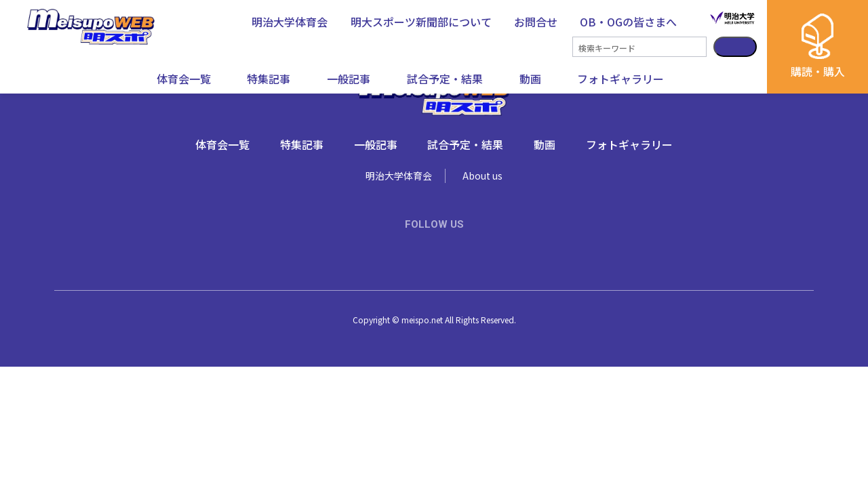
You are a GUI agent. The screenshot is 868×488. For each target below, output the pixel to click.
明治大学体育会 (399, 176)
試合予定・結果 (445, 79)
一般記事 (349, 79)
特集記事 (269, 79)
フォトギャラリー (620, 79)
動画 (530, 79)
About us (482, 176)
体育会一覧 (184, 79)
